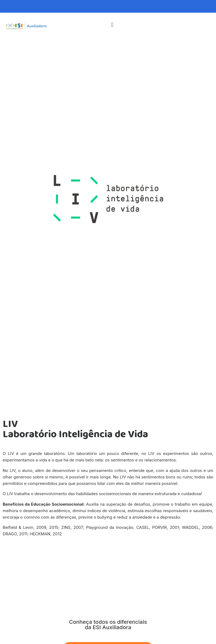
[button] (112, 25)
